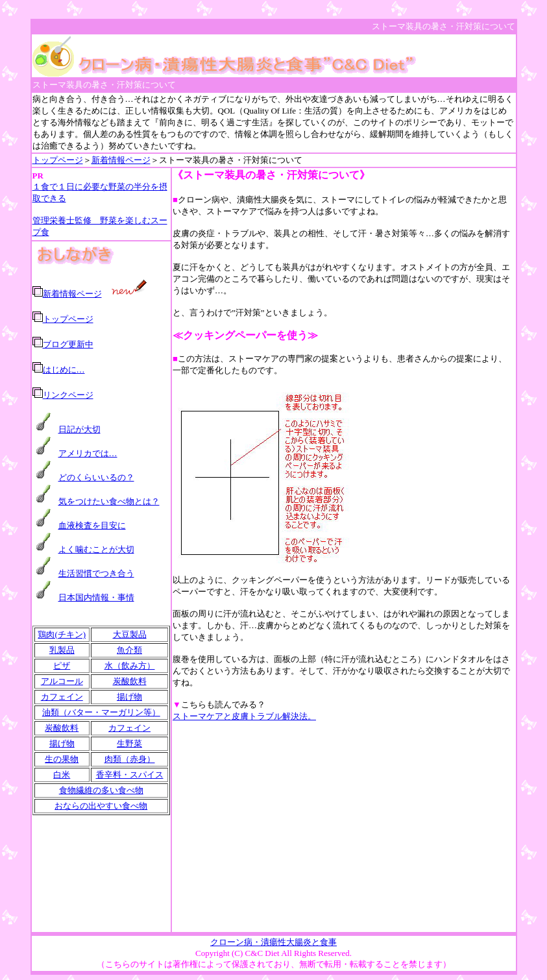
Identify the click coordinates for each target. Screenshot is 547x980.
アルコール (62, 681)
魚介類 (129, 650)
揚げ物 (129, 697)
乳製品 (62, 650)
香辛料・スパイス (130, 775)
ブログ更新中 (68, 344)
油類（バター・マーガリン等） (101, 712)
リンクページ (68, 395)
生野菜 (129, 743)
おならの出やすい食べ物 (101, 806)
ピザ (62, 666)
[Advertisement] (344, 827)
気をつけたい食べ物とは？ (109, 501)
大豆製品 (130, 634)
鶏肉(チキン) (62, 634)
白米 (62, 775)
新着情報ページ (121, 160)
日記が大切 (79, 429)
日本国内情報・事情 (96, 597)
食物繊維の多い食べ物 (101, 790)
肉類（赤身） (130, 759)
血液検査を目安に (92, 525)
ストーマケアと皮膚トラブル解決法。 (244, 716)
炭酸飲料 (130, 681)
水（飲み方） (130, 666)
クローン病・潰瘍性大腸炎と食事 (273, 942)
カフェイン (62, 697)
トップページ (58, 160)
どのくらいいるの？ (96, 477)
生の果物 (62, 759)
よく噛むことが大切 (96, 549)
